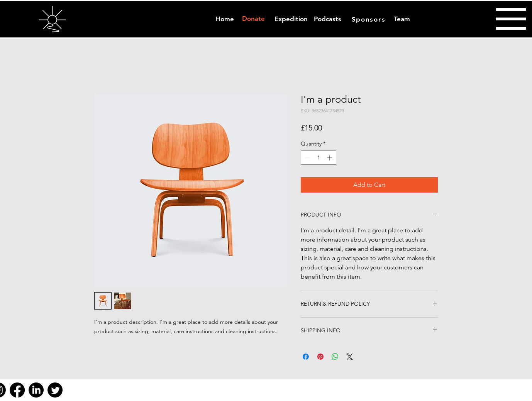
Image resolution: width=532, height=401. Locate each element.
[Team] (402, 19)
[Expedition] (291, 19)
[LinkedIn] (36, 390)
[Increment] (330, 158)
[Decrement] (307, 158)
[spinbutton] (319, 158)
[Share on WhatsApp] (335, 357)
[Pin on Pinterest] (320, 357)
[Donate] (253, 19)
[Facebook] (17, 390)
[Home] (225, 19)
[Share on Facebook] (306, 357)
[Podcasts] (328, 19)
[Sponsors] (369, 19)
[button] (511, 19)
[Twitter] (55, 390)
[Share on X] (350, 357)
